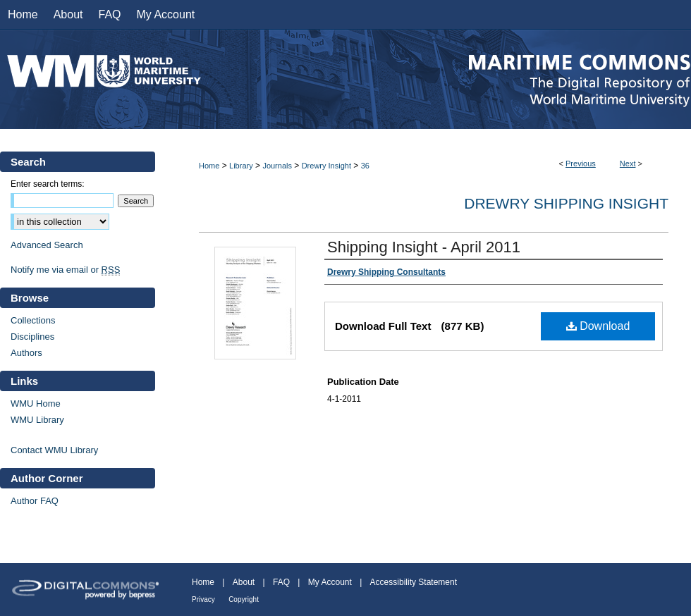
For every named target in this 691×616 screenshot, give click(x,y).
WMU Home (36, 404)
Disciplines (32, 337)
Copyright (244, 599)
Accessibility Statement (414, 582)
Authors (26, 353)
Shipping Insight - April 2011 (424, 247)
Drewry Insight (326, 166)
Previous (581, 164)
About (244, 582)
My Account (330, 582)
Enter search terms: (48, 184)
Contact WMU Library (54, 450)
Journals (277, 166)
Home (209, 166)
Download (598, 326)
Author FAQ (35, 501)
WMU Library (37, 420)
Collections (33, 320)
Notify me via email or (65, 270)
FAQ (281, 582)
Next (628, 164)
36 (365, 166)
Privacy (203, 599)
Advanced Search (47, 245)
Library (241, 166)
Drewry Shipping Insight (566, 203)
